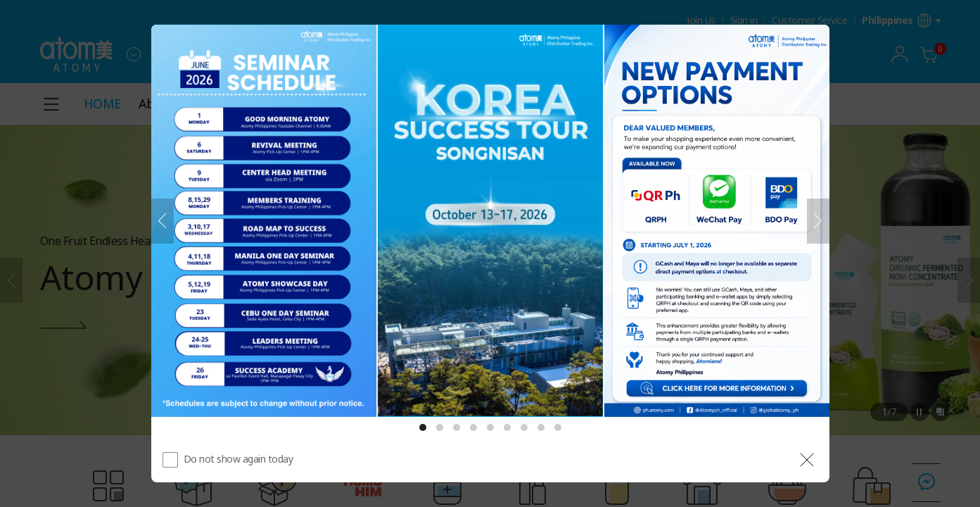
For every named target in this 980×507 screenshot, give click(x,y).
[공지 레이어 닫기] (807, 460)
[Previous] (163, 221)
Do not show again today (238, 459)
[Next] (818, 221)
